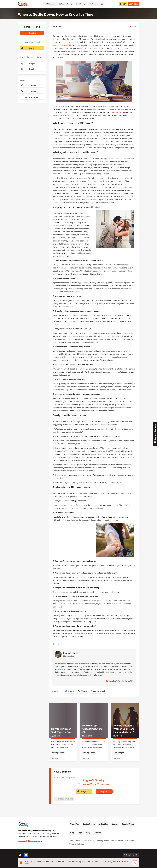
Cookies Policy (89, 841)
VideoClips (104, 824)
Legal (80, 833)
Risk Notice (130, 841)
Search (115, 824)
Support (97, 833)
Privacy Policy (103, 841)
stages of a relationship (62, 45)
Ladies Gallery (89, 824)
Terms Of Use (75, 841)
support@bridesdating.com (30, 841)
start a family (106, 129)
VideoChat (75, 824)
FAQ (88, 833)
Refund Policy (117, 841)
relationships (116, 112)
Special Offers (128, 824)
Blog (72, 833)
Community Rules (77, 844)
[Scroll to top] (131, 855)
